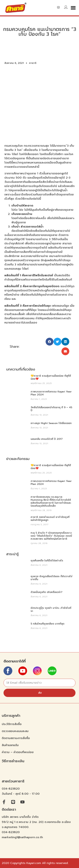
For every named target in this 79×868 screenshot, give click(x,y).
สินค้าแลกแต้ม (10, 745)
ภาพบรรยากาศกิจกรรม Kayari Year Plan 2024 (51, 393)
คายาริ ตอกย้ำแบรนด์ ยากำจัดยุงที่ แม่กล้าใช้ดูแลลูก (50, 519)
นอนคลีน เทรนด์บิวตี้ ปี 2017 (47, 439)
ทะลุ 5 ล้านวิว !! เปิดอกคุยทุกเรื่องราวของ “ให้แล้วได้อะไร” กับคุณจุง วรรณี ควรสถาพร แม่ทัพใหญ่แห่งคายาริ (51, 536)
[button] (73, 8)
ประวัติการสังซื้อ (12, 724)
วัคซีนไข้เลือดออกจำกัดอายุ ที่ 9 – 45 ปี (51, 409)
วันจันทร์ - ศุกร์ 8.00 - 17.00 (21, 794)
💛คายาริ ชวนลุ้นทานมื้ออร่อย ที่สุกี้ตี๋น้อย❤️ (51, 377)
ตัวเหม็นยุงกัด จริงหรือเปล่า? (46, 592)
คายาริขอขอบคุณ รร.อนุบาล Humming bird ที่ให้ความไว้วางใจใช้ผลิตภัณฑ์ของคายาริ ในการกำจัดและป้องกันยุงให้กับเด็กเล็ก (51, 501)
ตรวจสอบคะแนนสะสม (15, 731)
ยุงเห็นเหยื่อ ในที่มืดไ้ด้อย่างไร (47, 561)
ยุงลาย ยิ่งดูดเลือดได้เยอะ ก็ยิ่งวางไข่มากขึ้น (51, 578)
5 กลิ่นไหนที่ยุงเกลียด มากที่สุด (48, 624)
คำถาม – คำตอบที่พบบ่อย (18, 752)
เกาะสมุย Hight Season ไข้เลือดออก (51, 423)
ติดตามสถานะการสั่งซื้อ (16, 738)
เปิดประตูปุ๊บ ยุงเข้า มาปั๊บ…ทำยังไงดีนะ (51, 609)
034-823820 (11, 789)
